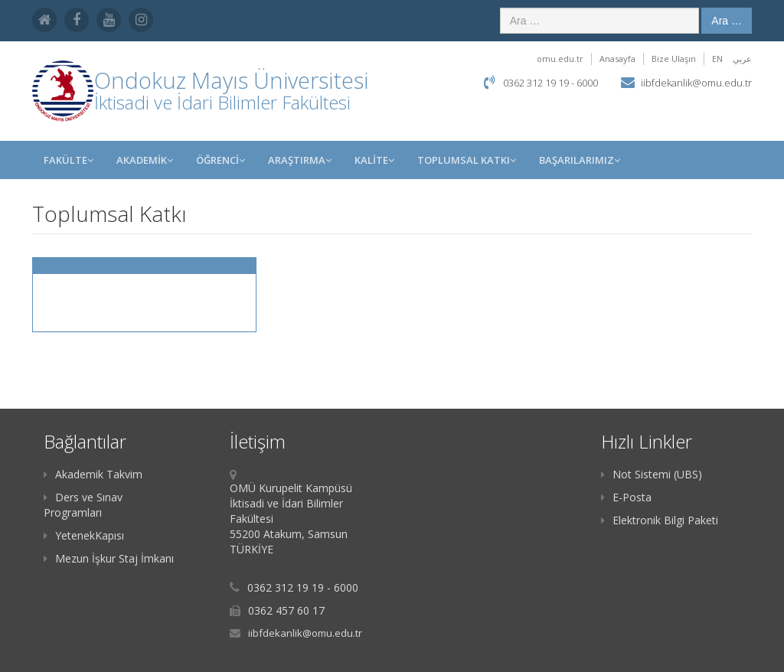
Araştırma (300, 160)
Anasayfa (617, 59)
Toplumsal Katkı (467, 160)
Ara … (727, 21)
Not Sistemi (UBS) (652, 474)
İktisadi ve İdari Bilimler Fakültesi (222, 102)
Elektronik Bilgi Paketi (660, 520)
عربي (742, 59)
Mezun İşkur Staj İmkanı (109, 558)
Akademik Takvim (93, 474)
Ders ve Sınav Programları (83, 505)
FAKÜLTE (69, 160)
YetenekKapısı (84, 535)
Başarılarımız (580, 160)
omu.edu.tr (560, 59)
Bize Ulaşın (674, 59)
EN (717, 59)
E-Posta (626, 497)
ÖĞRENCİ (220, 160)
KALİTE (374, 160)
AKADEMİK (145, 160)
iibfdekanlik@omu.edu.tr (696, 83)
